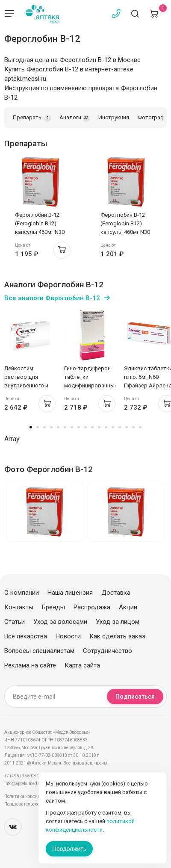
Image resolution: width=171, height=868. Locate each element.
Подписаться (135, 697)
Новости (68, 636)
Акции (128, 607)
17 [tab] (140, 427)
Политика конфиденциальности (37, 796)
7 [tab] (72, 427)
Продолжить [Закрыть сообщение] (69, 849)
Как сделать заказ (117, 636)
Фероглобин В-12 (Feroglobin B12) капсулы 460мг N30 (40, 223)
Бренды (53, 607)
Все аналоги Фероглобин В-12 (52, 298)
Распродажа (92, 607)
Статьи (15, 622)
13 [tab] (113, 427)
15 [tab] (127, 427)
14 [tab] (120, 427)
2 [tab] (38, 427)
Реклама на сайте (30, 665)
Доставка (116, 593)
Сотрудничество (108, 651)
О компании (22, 593)
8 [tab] (79, 427)
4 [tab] (51, 427)
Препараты (32, 118)
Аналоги (75, 118)
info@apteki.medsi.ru (25, 784)
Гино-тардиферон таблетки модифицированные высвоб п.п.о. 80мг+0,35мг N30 (91, 385)
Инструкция (114, 117)
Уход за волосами (60, 622)
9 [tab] (85, 427)
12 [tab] (106, 427)
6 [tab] (65, 427)
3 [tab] (44, 427)
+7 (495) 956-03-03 (23, 776)
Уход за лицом (118, 622)
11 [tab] (99, 427)
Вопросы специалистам (39, 651)
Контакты (19, 607)
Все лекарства (26, 636)
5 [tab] (58, 427)
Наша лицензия (70, 593)
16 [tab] (133, 427)
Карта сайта (82, 665)
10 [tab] (92, 427)
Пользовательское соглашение (36, 804)
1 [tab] (31, 427)
